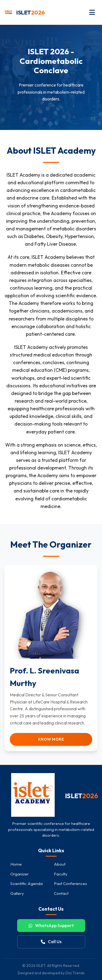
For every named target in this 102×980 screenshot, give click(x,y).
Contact (61, 893)
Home (16, 864)
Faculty (61, 874)
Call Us (51, 942)
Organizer (20, 874)
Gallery (17, 893)
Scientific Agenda (27, 884)
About (60, 864)
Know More (51, 739)
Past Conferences (70, 884)
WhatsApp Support (51, 925)
